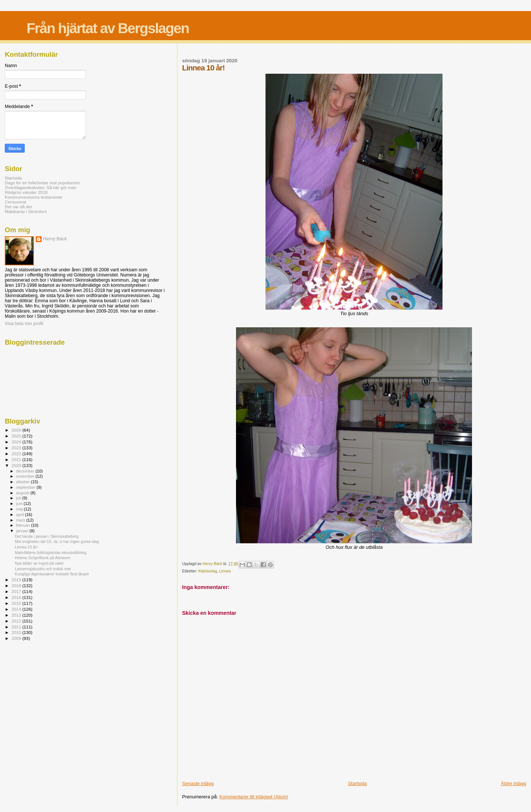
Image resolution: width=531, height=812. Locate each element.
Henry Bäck (55, 239)
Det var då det (18, 207)
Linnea (225, 571)
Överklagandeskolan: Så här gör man (41, 187)
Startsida (357, 783)
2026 (17, 430)
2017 (17, 591)
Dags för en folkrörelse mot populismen (42, 183)
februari (24, 525)
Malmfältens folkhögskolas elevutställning (51, 553)
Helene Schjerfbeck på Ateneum (43, 558)
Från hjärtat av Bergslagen (108, 28)
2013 (17, 615)
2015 (17, 603)
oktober (24, 482)
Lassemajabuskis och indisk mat (43, 569)
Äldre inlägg (513, 783)
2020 (17, 465)
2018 (17, 586)
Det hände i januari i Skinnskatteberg (47, 536)
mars (21, 520)
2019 (17, 580)
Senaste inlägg (198, 783)
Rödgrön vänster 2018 (26, 192)
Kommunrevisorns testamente (34, 197)
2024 (17, 442)
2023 (17, 448)
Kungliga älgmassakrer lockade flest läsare (52, 574)
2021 (17, 459)
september (27, 487)
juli (19, 498)
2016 (17, 597)
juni (20, 503)
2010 (17, 632)
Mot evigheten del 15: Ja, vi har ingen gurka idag (57, 541)
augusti (23, 493)
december (26, 471)
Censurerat (15, 202)
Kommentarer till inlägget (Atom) (254, 797)
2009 (17, 638)
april (21, 515)
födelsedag (208, 571)
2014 (17, 609)
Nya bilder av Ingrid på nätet (39, 563)
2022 (17, 454)
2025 (17, 436)
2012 (17, 621)
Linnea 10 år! (26, 547)
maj (20, 509)
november (26, 476)
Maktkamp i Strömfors (26, 211)
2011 (17, 627)
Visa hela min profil (24, 324)
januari (23, 531)
